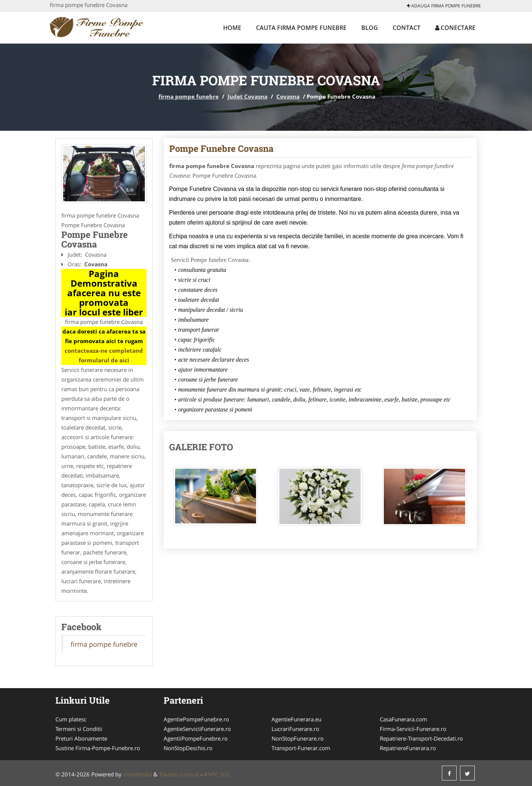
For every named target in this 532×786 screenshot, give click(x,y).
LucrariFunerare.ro (295, 729)
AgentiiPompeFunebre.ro (196, 738)
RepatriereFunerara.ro (408, 748)
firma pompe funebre (189, 96)
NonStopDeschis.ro (188, 748)
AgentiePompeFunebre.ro (196, 719)
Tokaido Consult (179, 774)
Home (232, 28)
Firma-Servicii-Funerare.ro (413, 729)
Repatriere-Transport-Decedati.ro (421, 738)
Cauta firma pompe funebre (301, 28)
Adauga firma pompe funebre (444, 6)
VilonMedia (137, 774)
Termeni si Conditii (79, 729)
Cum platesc (71, 719)
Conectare (455, 28)
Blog (370, 28)
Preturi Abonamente (81, 738)
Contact (407, 28)
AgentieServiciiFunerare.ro (197, 729)
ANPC (211, 774)
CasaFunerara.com (403, 719)
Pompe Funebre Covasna (221, 148)
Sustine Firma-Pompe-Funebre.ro (98, 748)
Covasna (288, 96)
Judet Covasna (248, 96)
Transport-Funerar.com (301, 748)
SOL (225, 774)
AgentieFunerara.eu (296, 719)
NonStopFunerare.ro (298, 738)
